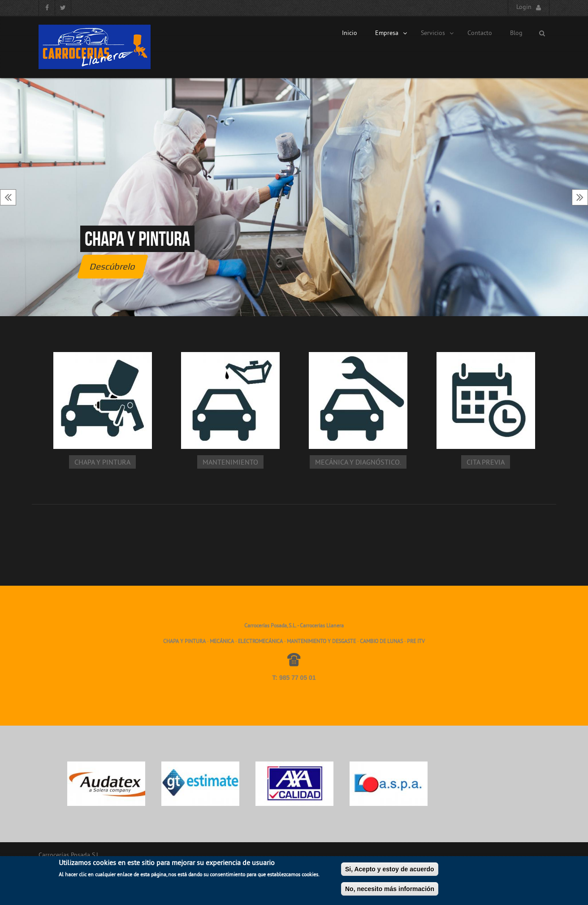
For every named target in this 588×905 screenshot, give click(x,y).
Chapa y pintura (137, 239)
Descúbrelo (113, 266)
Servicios (437, 33)
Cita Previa (486, 463)
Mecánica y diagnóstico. (358, 463)
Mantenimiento (230, 463)
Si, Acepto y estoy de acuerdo (390, 872)
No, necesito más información (390, 892)
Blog (516, 33)
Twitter (63, 8)
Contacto (480, 33)
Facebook (47, 8)
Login (524, 7)
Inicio (350, 33)
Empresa (391, 33)
